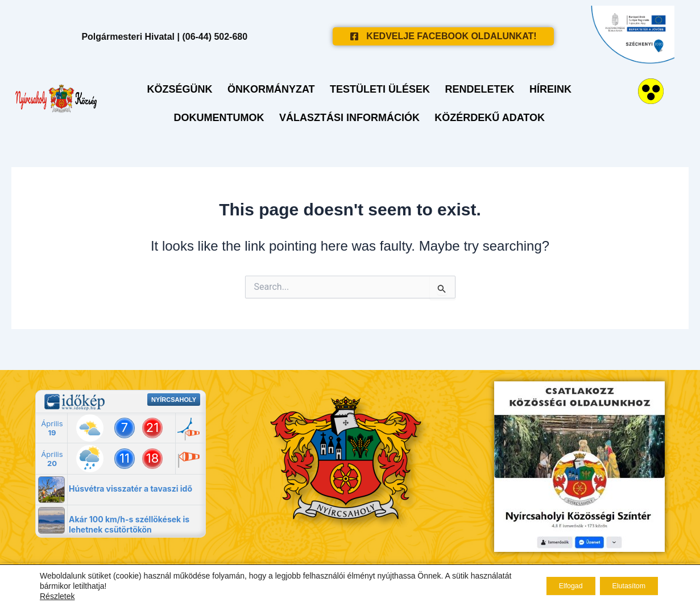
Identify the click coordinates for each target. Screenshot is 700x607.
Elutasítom (622, 586)
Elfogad (551, 586)
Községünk (187, 88)
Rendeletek (476, 88)
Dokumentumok (223, 116)
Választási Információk (349, 116)
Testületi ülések (380, 88)
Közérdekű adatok (486, 116)
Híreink (543, 88)
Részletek (57, 596)
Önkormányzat (275, 88)
